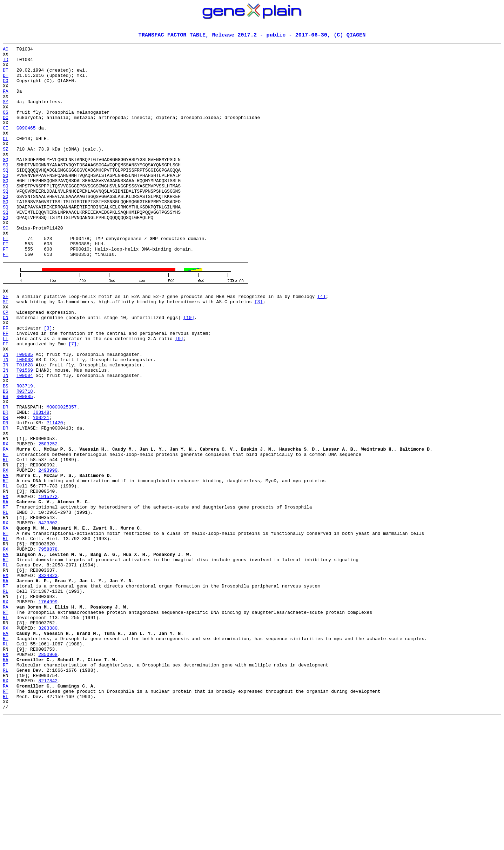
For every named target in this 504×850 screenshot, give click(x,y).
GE (6, 145)
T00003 (25, 419)
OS (6, 126)
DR (6, 476)
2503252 (48, 520)
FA (6, 101)
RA (6, 526)
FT (6, 278)
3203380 (48, 741)
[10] (189, 368)
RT (6, 533)
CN (6, 368)
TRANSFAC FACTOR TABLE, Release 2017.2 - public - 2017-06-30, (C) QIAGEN (252, 35)
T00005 (25, 413)
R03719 (25, 451)
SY (6, 114)
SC (6, 265)
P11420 (55, 495)
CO (6, 88)
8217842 (48, 804)
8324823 (48, 678)
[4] (321, 343)
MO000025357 (62, 476)
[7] (72, 400)
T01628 (25, 425)
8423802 (48, 615)
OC (6, 133)
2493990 (48, 552)
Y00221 (41, 489)
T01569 (25, 432)
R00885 (25, 463)
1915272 (48, 583)
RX (6, 520)
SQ (6, 183)
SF (6, 343)
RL (6, 539)
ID (6, 63)
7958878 (48, 646)
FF (6, 381)
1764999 (48, 710)
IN (6, 413)
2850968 (48, 773)
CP (6, 362)
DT (6, 76)
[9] (179, 394)
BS (6, 451)
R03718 (25, 457)
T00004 (25, 438)
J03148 (41, 482)
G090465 (26, 145)
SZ (6, 171)
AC (6, 51)
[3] (259, 350)
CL (6, 158)
